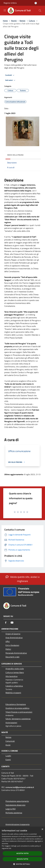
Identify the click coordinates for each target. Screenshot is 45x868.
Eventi (8, 760)
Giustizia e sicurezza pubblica (17, 708)
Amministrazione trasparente (18, 824)
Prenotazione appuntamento (17, 801)
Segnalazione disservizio (15, 805)
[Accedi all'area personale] (36, 3)
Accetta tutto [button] (22, 853)
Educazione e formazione (16, 704)
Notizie (22, 21)
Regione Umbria (10, 3)
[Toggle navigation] (5, 10)
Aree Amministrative (14, 638)
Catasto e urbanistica (14, 686)
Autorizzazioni (11, 723)
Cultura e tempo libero (15, 672)
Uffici (8, 641)
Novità (14, 21)
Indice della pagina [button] (15, 155)
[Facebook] (6, 623)
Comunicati (10, 741)
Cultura (32, 21)
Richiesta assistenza (14, 813)
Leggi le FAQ (11, 809)
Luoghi (8, 756)
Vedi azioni (11, 80)
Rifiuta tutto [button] (22, 859)
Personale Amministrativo (16, 653)
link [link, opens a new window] (10, 848)
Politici (8, 649)
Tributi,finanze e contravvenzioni (19, 712)
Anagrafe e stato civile (15, 669)
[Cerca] (40, 11)
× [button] (42, 829)
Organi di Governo (13, 634)
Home (5, 21)
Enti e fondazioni (12, 645)
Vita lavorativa (11, 676)
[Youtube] (12, 623)
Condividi (10, 75)
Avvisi (8, 745)
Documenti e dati (12, 657)
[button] (23, 864)
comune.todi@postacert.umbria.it (20, 787)
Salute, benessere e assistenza (18, 719)
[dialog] (22, 847)
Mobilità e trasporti (13, 693)
